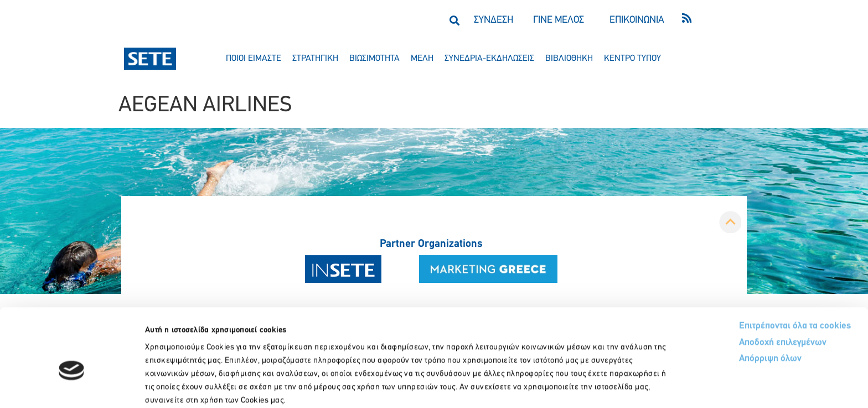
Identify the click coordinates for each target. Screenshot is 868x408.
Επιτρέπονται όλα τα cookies (753, 267)
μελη (422, 59)
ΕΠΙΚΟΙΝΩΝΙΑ (637, 20)
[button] (454, 20)
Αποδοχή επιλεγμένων (742, 284)
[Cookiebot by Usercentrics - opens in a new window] (72, 386)
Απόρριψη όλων (729, 301)
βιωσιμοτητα (374, 59)
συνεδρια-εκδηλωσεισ (489, 59)
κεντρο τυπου (632, 59)
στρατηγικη (315, 59)
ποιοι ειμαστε (254, 59)
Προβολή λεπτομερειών (619, 386)
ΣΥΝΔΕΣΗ (494, 20)
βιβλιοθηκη (569, 59)
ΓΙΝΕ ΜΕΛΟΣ (559, 20)
